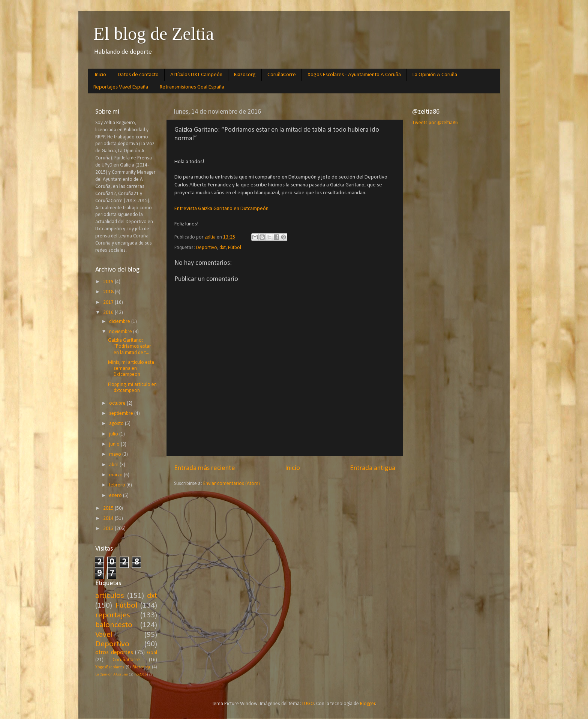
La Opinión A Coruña (435, 75)
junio (115, 444)
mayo (116, 454)
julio (114, 434)
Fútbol (235, 248)
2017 (109, 302)
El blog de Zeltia (154, 34)
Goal (152, 653)
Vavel (104, 635)
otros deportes (114, 653)
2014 (109, 519)
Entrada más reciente (205, 468)
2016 (109, 313)
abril (114, 465)
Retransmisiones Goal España (192, 87)
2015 (109, 508)
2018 (109, 292)
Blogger (368, 704)
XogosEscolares (110, 667)
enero (116, 496)
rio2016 (140, 675)
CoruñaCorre (282, 75)
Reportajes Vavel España (121, 87)
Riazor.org (245, 75)
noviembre (121, 332)
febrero (118, 485)
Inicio (100, 75)
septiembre (122, 414)
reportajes (113, 615)
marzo (116, 475)
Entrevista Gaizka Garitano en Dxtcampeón (221, 209)
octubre (118, 403)
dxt (223, 248)
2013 (109, 529)
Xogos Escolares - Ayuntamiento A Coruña (354, 75)
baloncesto (114, 625)
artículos (110, 596)
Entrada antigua (373, 468)
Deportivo (207, 248)
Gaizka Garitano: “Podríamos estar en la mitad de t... (130, 346)
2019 (109, 282)
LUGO (308, 704)
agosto (117, 424)
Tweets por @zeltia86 (435, 123)
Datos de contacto (138, 75)
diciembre (120, 322)
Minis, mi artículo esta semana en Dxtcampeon (131, 369)
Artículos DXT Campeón (196, 75)
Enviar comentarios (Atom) (232, 484)
